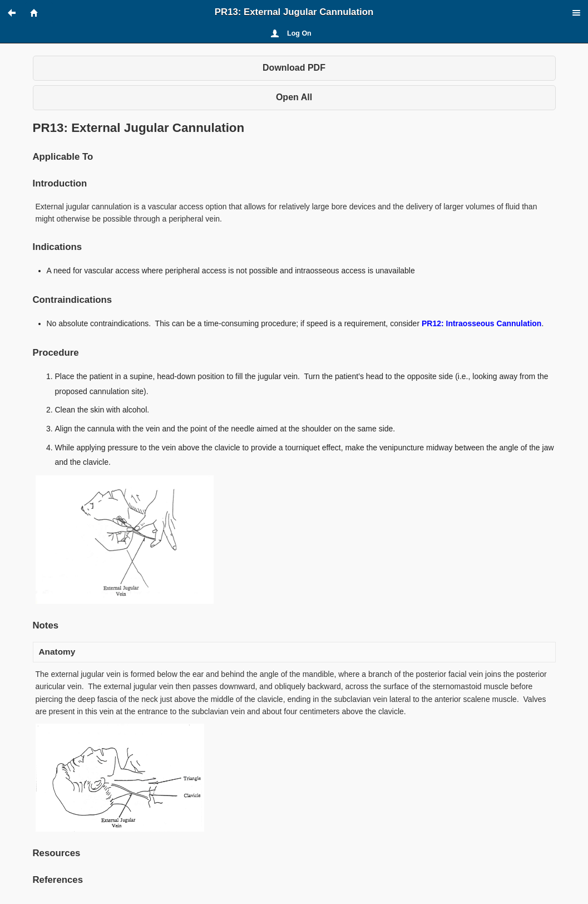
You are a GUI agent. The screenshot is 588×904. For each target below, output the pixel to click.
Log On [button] (299, 33)
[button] (17, 13)
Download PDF (294, 68)
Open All (294, 97)
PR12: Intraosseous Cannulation (481, 323)
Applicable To (63, 157)
